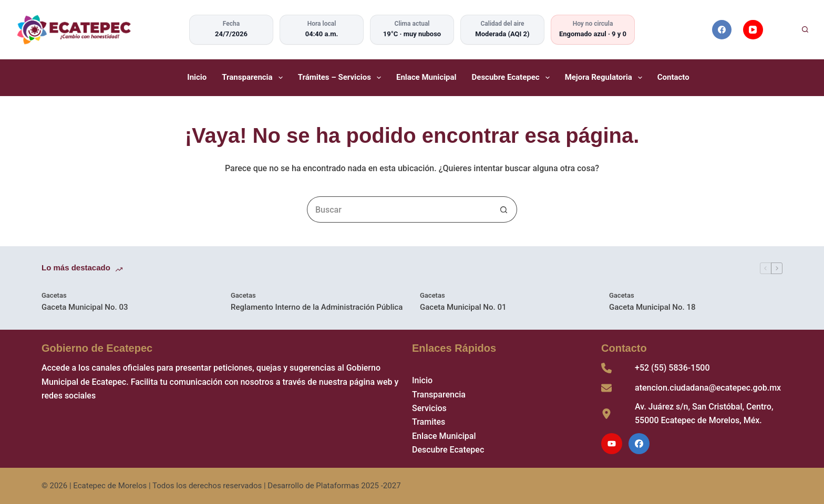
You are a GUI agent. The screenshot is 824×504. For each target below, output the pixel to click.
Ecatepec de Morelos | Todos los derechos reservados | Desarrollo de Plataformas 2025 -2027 (237, 486)
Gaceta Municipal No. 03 (85, 307)
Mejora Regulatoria (605, 78)
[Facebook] (722, 30)
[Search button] (504, 209)
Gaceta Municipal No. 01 (463, 307)
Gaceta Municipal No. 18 (652, 307)
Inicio (197, 77)
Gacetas (54, 295)
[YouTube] (753, 30)
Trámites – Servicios (341, 78)
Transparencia (253, 78)
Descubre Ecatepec (512, 78)
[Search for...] (399, 209)
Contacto (673, 77)
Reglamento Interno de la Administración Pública (317, 307)
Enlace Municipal (426, 77)
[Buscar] (791, 30)
